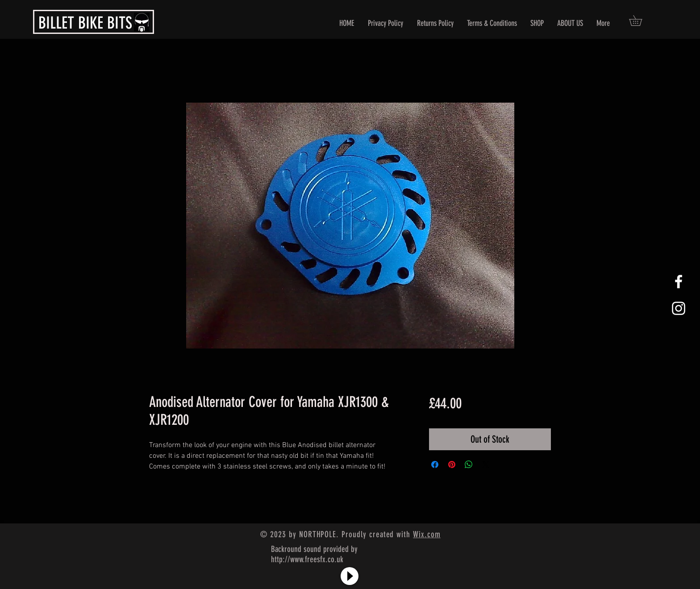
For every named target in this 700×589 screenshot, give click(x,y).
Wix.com (427, 534)
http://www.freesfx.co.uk (307, 559)
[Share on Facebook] (435, 465)
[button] (641, 21)
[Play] (350, 576)
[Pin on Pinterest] (452, 465)
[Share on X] (486, 465)
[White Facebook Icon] (679, 282)
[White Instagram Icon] (679, 308)
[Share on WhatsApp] (469, 465)
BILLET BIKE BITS (85, 23)
